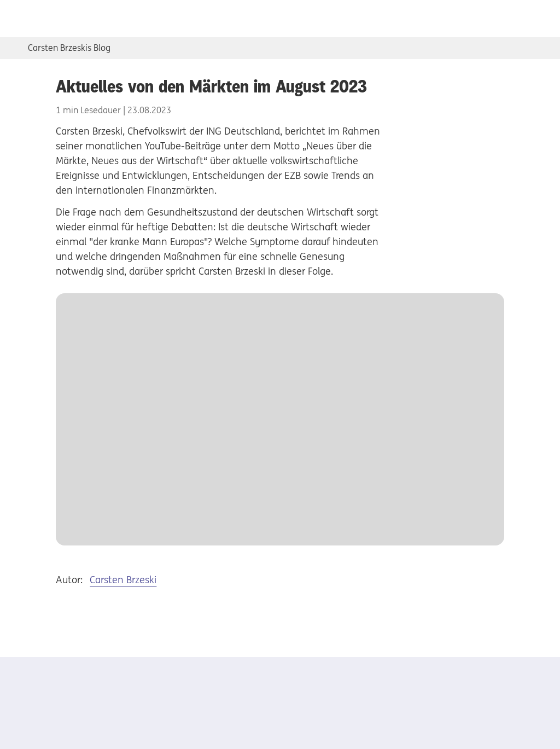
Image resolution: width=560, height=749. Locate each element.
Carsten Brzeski (123, 580)
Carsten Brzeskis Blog (69, 48)
